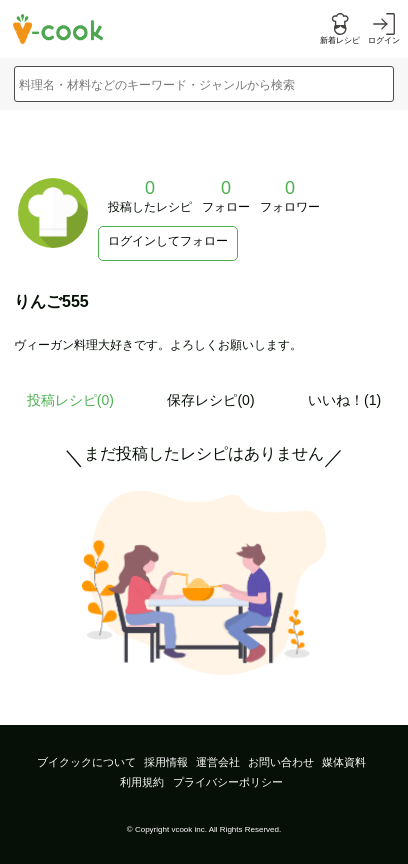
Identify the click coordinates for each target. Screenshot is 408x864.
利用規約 (142, 782)
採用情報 (166, 762)
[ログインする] (384, 29)
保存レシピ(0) (210, 400)
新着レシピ (340, 40)
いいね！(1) (344, 400)
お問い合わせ (281, 762)
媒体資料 (344, 762)
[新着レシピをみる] (340, 29)
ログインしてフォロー (168, 241)
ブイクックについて (86, 762)
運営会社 (218, 762)
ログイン (384, 40)
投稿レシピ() (70, 400)
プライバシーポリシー (228, 782)
